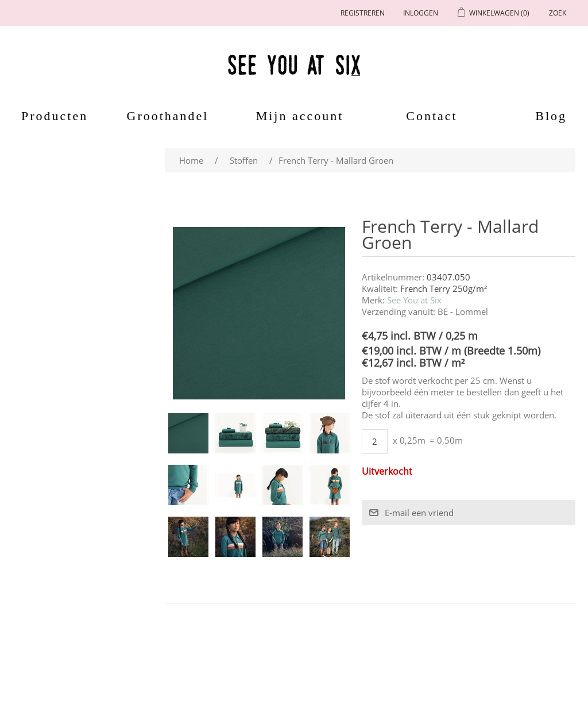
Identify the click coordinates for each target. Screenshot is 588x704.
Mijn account (300, 116)
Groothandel (168, 116)
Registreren (363, 13)
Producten (51, 116)
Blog (551, 116)
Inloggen (421, 13)
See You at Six (414, 300)
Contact (432, 116)
